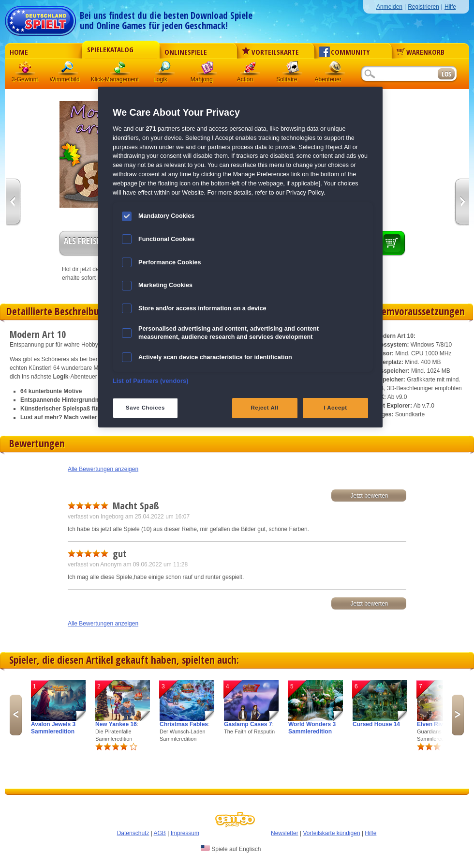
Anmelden (389, 7)
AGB (160, 833)
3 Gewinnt (26, 70)
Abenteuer (335, 70)
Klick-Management (120, 70)
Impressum (185, 833)
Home (19, 52)
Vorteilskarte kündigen (331, 833)
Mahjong (207, 70)
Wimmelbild (68, 70)
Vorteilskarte (270, 52)
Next (458, 715)
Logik (165, 70)
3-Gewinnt (25, 79)
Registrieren (423, 7)
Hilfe (450, 7)
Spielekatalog (110, 49)
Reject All (265, 408)
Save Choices (145, 408)
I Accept (335, 408)
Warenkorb (421, 52)
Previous (16, 715)
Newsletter (285, 833)
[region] (240, 257)
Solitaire (293, 70)
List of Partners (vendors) (151, 381)
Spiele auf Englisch (231, 849)
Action (250, 70)
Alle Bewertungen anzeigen (103, 469)
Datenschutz (133, 833)
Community (345, 52)
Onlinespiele (186, 52)
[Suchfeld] (399, 74)
